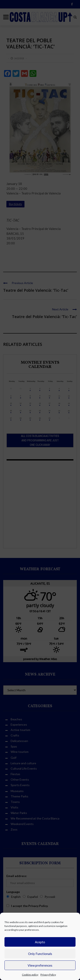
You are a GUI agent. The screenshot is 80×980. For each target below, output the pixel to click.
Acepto (40, 942)
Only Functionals (40, 954)
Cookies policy (30, 975)
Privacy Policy (48, 975)
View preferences (40, 965)
